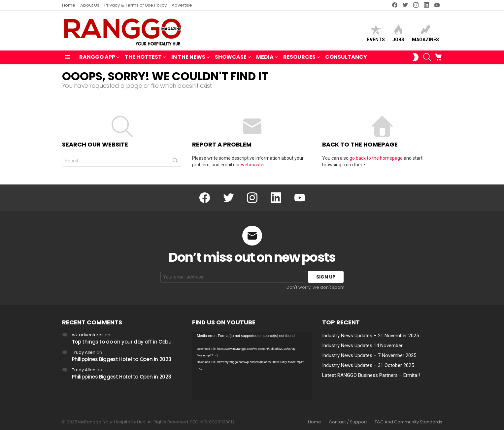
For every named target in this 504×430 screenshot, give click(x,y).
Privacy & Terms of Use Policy (135, 5)
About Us (90, 5)
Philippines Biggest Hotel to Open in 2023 (122, 359)
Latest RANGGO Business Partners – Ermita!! (371, 375)
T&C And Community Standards (408, 422)
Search (175, 162)
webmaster (253, 165)
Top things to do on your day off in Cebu (122, 342)
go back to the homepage (376, 158)
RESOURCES (299, 58)
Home (69, 5)
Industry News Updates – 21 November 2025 (370, 336)
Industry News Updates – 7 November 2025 (369, 355)
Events (376, 33)
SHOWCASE (231, 58)
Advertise (182, 5)
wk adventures (88, 335)
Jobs (398, 33)
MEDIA (265, 58)
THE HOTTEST (143, 58)
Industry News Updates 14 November (362, 346)
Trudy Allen (84, 352)
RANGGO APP (97, 58)
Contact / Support (348, 422)
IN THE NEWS (188, 58)
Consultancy (346, 57)
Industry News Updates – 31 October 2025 (368, 365)
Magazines (425, 33)
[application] (252, 366)
